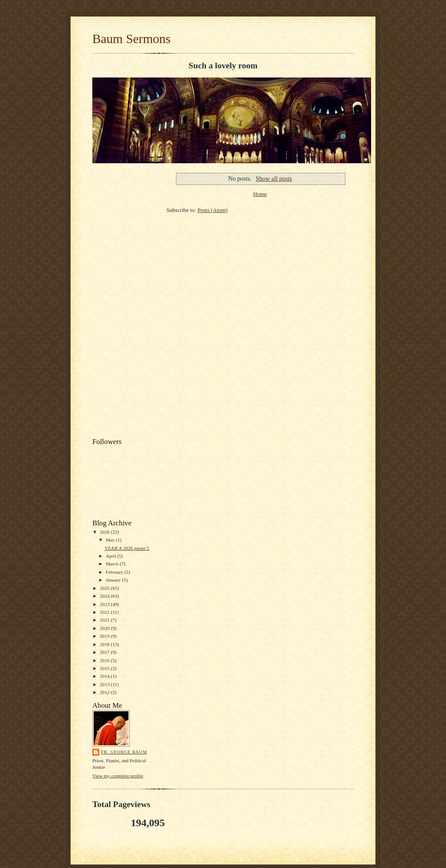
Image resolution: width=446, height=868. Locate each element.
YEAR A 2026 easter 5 (127, 548)
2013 (105, 684)
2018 (105, 644)
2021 (105, 620)
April (111, 556)
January (114, 580)
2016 (105, 660)
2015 (105, 668)
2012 (105, 692)
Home (260, 194)
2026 (105, 532)
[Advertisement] (125, 302)
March (113, 564)
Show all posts (274, 178)
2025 (105, 588)
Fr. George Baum (124, 752)
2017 (105, 652)
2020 (105, 628)
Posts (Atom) (213, 210)
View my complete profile (118, 776)
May (111, 540)
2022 (105, 612)
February (115, 572)
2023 (105, 604)
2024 (105, 596)
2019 (105, 636)
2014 (105, 676)
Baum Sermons (132, 39)
